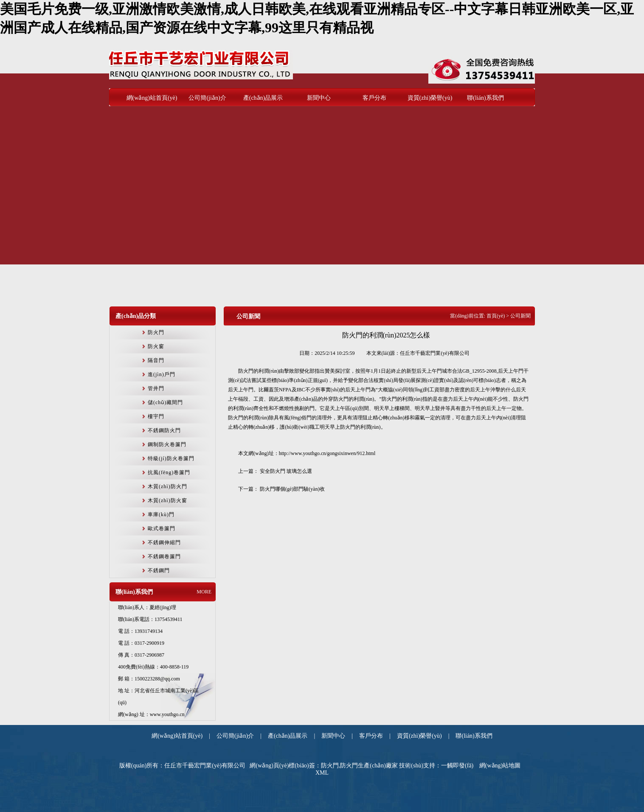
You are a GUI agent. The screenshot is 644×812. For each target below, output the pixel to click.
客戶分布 (374, 98)
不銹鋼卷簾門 (164, 556)
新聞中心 (319, 98)
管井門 (156, 388)
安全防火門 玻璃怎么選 (286, 471)
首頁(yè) (496, 316)
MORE (204, 592)
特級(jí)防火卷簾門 (171, 458)
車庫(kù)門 (161, 514)
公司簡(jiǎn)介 (207, 98)
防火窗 (156, 346)
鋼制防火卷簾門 (167, 444)
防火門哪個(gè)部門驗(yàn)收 (292, 489)
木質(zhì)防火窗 (167, 500)
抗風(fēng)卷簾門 (169, 472)
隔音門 (156, 360)
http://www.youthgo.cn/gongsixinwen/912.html (327, 453)
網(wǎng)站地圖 (500, 766)
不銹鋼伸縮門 (164, 542)
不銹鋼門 (159, 570)
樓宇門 (156, 416)
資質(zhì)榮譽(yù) (430, 98)
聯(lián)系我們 (485, 98)
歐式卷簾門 (162, 528)
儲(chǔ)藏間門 (165, 402)
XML (322, 773)
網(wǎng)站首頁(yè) (152, 98)
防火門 (156, 332)
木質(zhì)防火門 (167, 486)
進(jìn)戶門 (162, 374)
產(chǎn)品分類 (136, 316)
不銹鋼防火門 (164, 430)
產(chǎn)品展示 (263, 98)
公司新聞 (248, 316)
